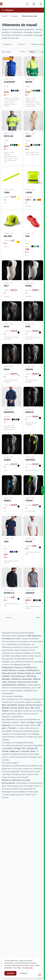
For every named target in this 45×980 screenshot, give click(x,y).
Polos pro (23, 44)
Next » (39, 617)
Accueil (5, 16)
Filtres (22, 52)
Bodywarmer (9, 44)
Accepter (10, 973)
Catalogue (15, 16)
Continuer (24, 973)
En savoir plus (28, 968)
